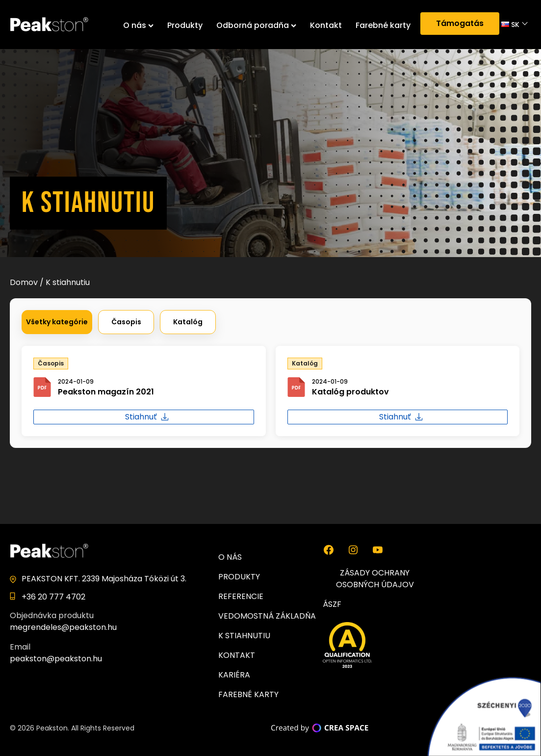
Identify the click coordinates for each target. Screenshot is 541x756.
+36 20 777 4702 (53, 597)
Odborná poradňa (256, 25)
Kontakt (326, 25)
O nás (138, 25)
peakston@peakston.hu (56, 659)
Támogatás (460, 23)
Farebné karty (383, 25)
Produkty (185, 25)
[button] (57, 322)
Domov (24, 282)
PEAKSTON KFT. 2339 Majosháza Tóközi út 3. (104, 579)
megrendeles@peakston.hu (63, 627)
